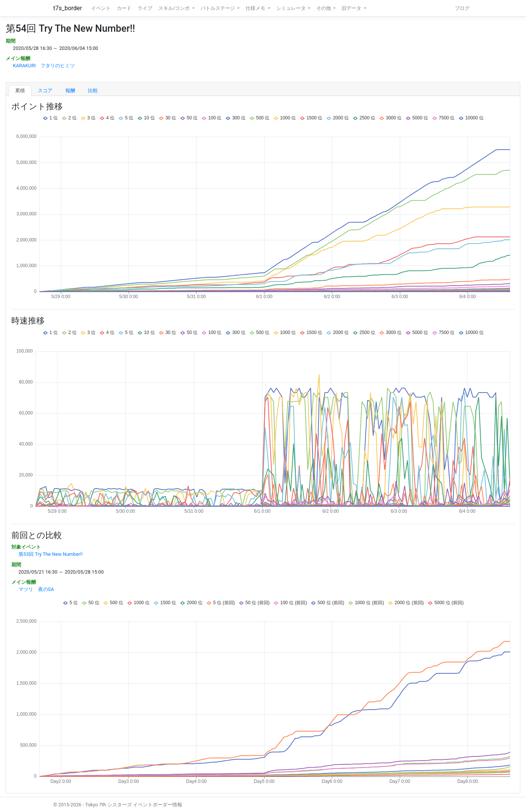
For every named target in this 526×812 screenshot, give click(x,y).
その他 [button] (324, 8)
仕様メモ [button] (256, 8)
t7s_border (68, 8)
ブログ (462, 8)
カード (124, 8)
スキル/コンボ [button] (175, 8)
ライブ (145, 8)
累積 (20, 90)
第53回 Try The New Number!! (51, 554)
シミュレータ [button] (292, 8)
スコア (45, 90)
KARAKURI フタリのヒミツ (44, 66)
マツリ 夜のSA (36, 589)
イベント (101, 8)
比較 (93, 90)
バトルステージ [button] (218, 8)
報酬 (70, 90)
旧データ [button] (352, 8)
